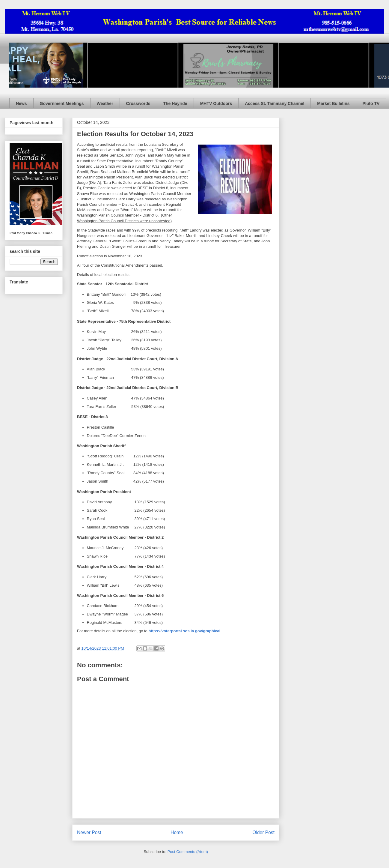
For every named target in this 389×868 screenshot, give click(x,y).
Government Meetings (62, 103)
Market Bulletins (333, 103)
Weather (105, 103)
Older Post (263, 832)
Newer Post (89, 832)
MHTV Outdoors (216, 103)
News (21, 103)
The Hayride (175, 103)
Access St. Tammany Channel (275, 103)
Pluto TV (371, 103)
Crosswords (138, 103)
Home (177, 832)
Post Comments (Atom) (188, 852)
